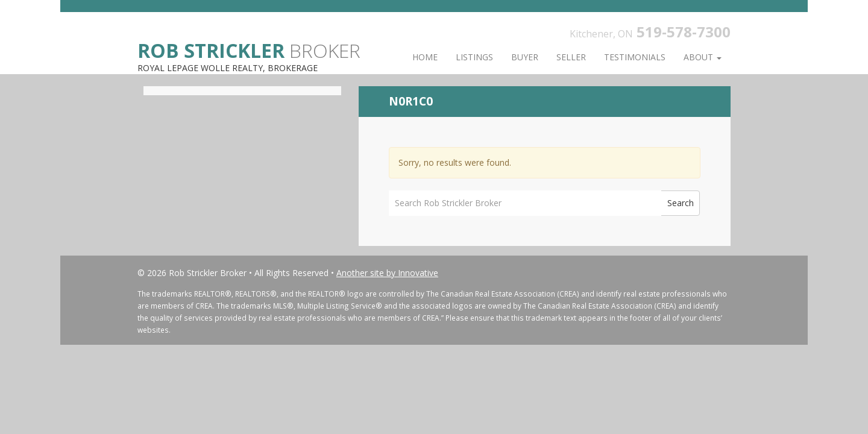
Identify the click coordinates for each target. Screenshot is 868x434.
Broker (249, 50)
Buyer (525, 57)
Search (681, 203)
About (703, 57)
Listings (474, 57)
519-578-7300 (684, 32)
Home (425, 57)
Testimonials (635, 57)
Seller (571, 57)
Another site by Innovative (387, 273)
